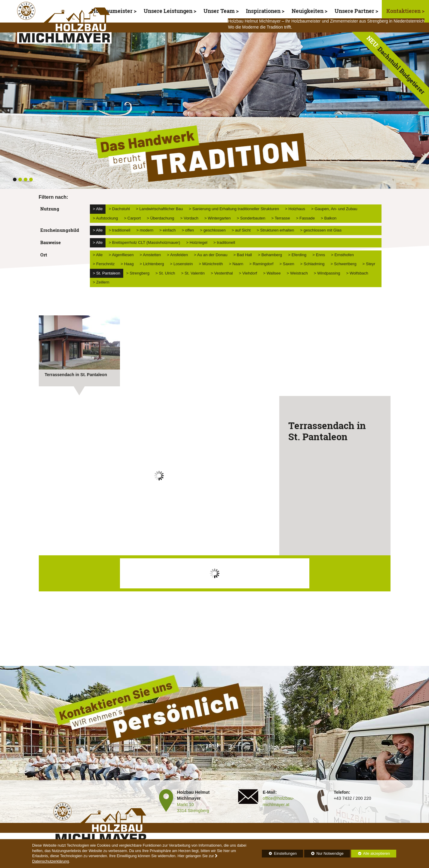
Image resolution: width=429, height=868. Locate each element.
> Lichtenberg (152, 264)
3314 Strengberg (193, 811)
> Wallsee (272, 273)
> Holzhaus (295, 209)
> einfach (167, 230)
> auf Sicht (241, 230)
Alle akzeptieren (371, 854)
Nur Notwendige (324, 854)
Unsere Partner (354, 11)
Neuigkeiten (308, 11)
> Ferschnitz (104, 264)
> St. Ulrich (165, 273)
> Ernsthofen (342, 255)
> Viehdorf (248, 273)
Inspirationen (263, 11)
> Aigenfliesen (121, 255)
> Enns (319, 255)
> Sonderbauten (251, 218)
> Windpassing (327, 273)
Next (271, 480)
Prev (47, 480)
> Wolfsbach (357, 273)
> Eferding (297, 255)
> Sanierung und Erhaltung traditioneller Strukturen (234, 209)
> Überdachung (160, 218)
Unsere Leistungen (168, 11)
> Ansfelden (177, 255)
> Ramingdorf (261, 264)
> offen (188, 230)
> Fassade (305, 218)
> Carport (132, 218)
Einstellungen (279, 854)
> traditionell (119, 230)
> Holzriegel (197, 242)
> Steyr (369, 264)
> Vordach (189, 218)
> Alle (98, 209)
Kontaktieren (404, 11)
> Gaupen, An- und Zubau (334, 209)
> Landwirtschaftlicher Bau (159, 209)
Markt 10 (185, 805)
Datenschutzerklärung (51, 861)
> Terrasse (280, 218)
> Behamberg (270, 255)
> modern (145, 230)
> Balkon (329, 218)
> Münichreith (211, 264)
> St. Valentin (193, 273)
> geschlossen (213, 230)
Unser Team (219, 11)
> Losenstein (182, 264)
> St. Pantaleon (107, 273)
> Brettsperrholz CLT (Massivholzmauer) (144, 242)
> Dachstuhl (119, 209)
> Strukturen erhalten (276, 230)
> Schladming (313, 264)
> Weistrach (297, 273)
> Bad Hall (243, 255)
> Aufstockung (106, 218)
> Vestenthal (222, 273)
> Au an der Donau (211, 255)
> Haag (127, 264)
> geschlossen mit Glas (321, 230)
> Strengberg (138, 273)
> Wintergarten (218, 218)
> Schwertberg (343, 264)
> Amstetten (150, 255)
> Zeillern (101, 282)
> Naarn (236, 264)
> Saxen (287, 264)
